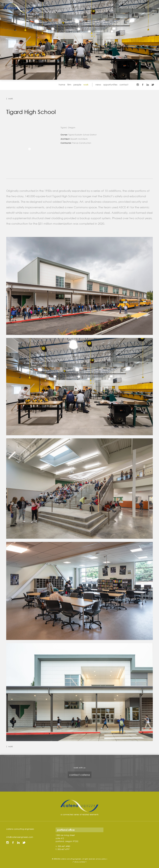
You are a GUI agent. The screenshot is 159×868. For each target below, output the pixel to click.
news (98, 85)
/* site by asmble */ (79, 862)
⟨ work (10, 99)
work (86, 85)
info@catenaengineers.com (20, 837)
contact (124, 85)
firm (69, 85)
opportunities (110, 85)
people (77, 85)
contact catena (80, 775)
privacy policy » (101, 859)
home (62, 85)
